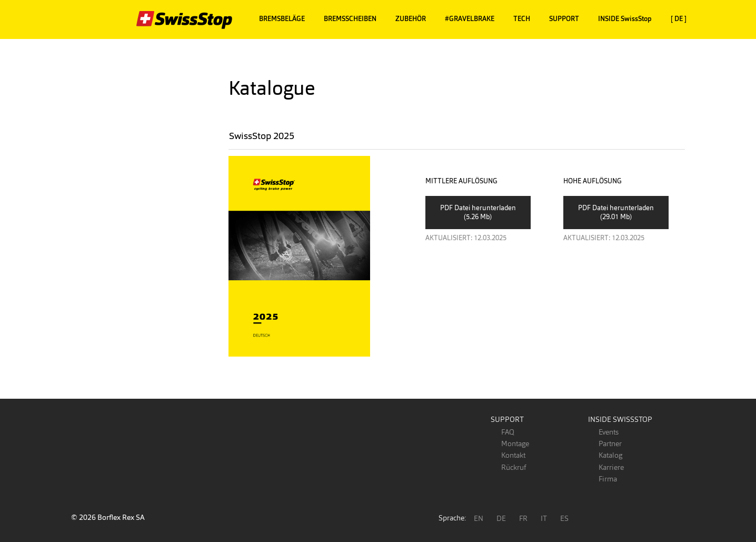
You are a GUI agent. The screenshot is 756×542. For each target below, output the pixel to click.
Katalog (610, 455)
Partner (610, 444)
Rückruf (514, 467)
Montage (515, 444)
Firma (608, 479)
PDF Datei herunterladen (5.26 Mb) (478, 212)
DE (501, 518)
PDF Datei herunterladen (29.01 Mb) (616, 212)
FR (523, 518)
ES (564, 518)
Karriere (611, 467)
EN (479, 518)
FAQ (508, 432)
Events (609, 432)
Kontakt (513, 455)
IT (544, 518)
